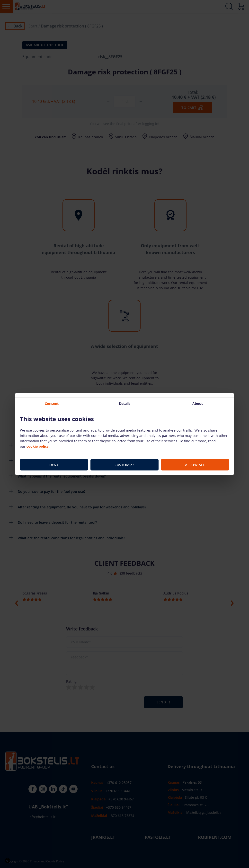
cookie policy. (38, 446)
